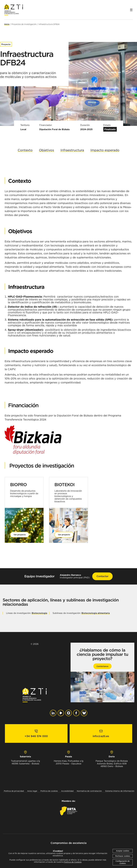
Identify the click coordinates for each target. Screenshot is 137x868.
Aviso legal (32, 791)
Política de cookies (49, 791)
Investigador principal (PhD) (75, 576)
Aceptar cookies (123, 851)
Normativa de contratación (89, 791)
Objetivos (47, 150)
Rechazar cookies (123, 856)
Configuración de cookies (123, 862)
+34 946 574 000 (36, 736)
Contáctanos (102, 666)
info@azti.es (101, 736)
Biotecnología (39, 613)
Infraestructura (72, 150)
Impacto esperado (105, 150)
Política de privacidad (14, 791)
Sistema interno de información (120, 791)
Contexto (25, 150)
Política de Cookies (73, 862)
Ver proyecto (20, 535)
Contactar (102, 576)
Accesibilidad (67, 791)
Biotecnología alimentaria (96, 613)
